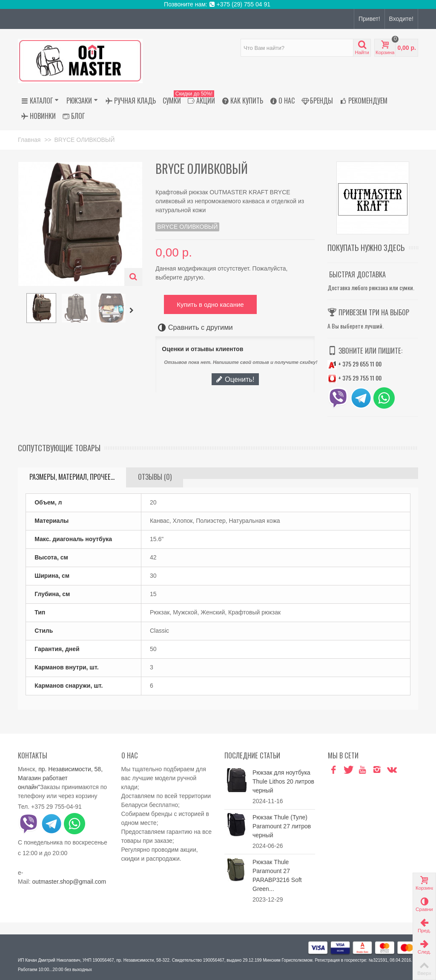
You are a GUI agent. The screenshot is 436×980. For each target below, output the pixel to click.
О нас (282, 101)
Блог (74, 116)
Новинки (39, 116)
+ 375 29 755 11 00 (354, 378)
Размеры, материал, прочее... (72, 477)
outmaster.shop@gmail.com (69, 882)
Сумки (172, 101)
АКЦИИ (200, 101)
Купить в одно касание (210, 304)
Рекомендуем (364, 101)
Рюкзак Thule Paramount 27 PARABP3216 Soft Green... (277, 875)
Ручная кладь (131, 101)
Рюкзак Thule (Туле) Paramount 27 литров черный (282, 826)
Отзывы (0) (155, 477)
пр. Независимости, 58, (70, 769)
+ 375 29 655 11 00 (354, 364)
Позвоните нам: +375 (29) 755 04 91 (218, 4)
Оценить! (235, 379)
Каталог (40, 101)
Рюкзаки (82, 101)
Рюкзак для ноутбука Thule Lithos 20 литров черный (283, 781)
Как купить (242, 101)
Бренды (317, 101)
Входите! (401, 19)
